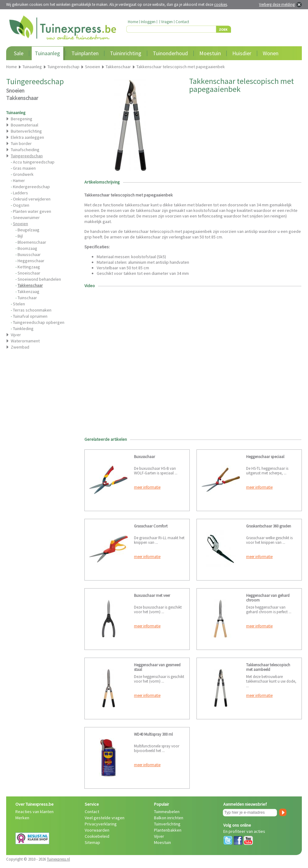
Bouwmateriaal (24, 125)
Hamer (19, 180)
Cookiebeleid (97, 836)
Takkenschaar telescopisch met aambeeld (268, 667)
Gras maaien (24, 168)
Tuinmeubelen (167, 812)
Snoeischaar (29, 273)
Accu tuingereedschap (34, 162)
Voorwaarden (97, 830)
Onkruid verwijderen (32, 199)
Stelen (19, 304)
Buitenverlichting (26, 131)
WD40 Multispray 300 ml (153, 734)
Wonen (271, 53)
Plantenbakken (168, 830)
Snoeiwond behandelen (39, 279)
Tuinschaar (27, 298)
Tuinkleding (23, 329)
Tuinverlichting (167, 824)
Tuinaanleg (47, 53)
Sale (19, 53)
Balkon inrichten (169, 818)
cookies (221, 4)
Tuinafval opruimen (30, 316)
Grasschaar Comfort (151, 526)
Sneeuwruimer (26, 217)
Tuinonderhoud (170, 53)
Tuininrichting (126, 53)
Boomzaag (27, 248)
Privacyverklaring (101, 824)
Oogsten (21, 205)
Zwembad (20, 347)
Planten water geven (32, 211)
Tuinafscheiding (25, 150)
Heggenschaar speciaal (265, 457)
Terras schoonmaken (32, 310)
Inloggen (148, 22)
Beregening (22, 119)
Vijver (16, 335)
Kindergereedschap (31, 187)
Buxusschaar (29, 254)
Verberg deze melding (277, 4)
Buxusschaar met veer (152, 595)
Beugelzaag (28, 230)
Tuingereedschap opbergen (39, 322)
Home (133, 22)
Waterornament (25, 341)
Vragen (167, 22)
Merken (22, 818)
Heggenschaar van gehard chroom (268, 598)
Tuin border (21, 143)
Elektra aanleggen (27, 137)
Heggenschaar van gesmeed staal (157, 667)
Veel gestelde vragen (105, 818)
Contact (182, 22)
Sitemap (92, 842)
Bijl (20, 236)
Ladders (20, 193)
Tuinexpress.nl (58, 859)
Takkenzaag (28, 291)
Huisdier (242, 53)
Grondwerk (23, 174)
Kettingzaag (29, 267)
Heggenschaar (31, 261)
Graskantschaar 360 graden (269, 526)
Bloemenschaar (32, 242)
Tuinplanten (85, 53)
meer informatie (147, 487)
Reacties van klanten (34, 812)
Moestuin (210, 53)
